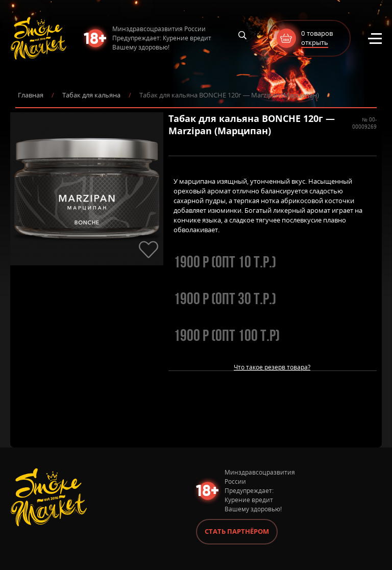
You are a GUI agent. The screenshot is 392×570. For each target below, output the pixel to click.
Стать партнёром (237, 531)
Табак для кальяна (91, 95)
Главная (31, 95)
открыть (315, 42)
